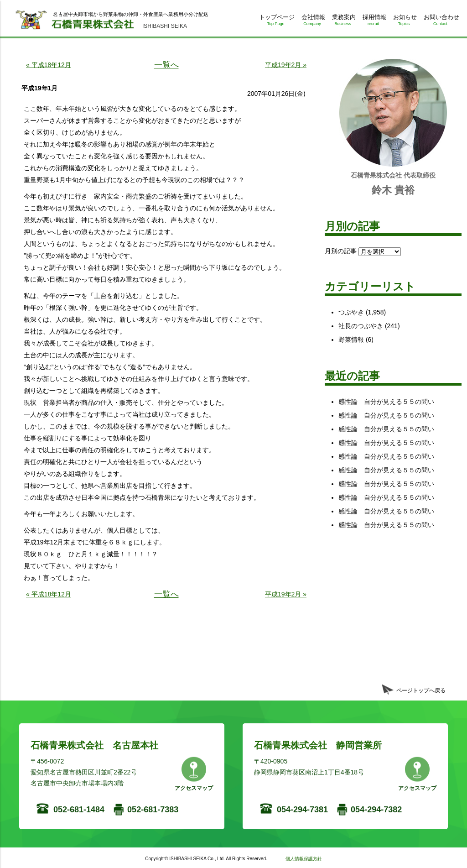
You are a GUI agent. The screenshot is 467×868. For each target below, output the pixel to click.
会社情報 (312, 22)
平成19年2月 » (286, 65)
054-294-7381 (302, 810)
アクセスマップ (194, 788)
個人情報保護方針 (304, 859)
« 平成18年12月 (49, 65)
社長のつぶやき (361, 326)
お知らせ (404, 22)
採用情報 (373, 22)
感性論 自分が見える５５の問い (386, 402)
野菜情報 (351, 340)
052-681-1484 (79, 810)
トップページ (276, 22)
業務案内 (343, 22)
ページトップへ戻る (421, 690)
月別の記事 (341, 251)
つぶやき (351, 312)
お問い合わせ (440, 22)
